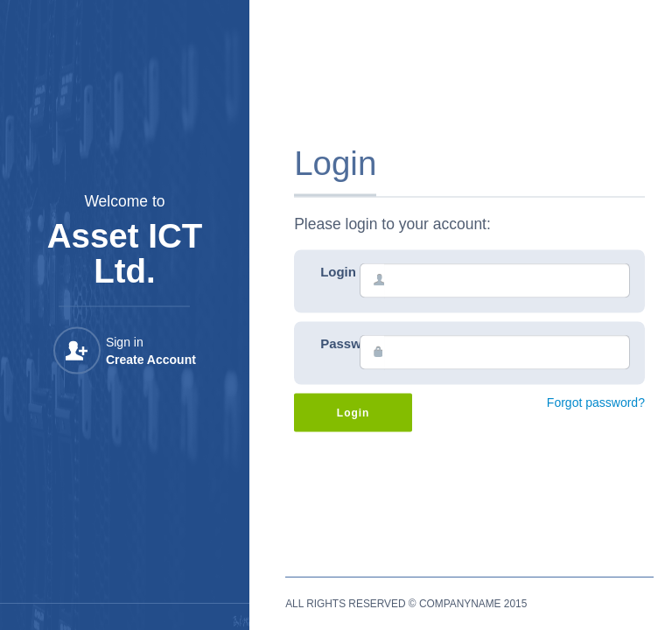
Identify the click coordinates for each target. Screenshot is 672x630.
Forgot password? (596, 402)
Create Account (151, 360)
